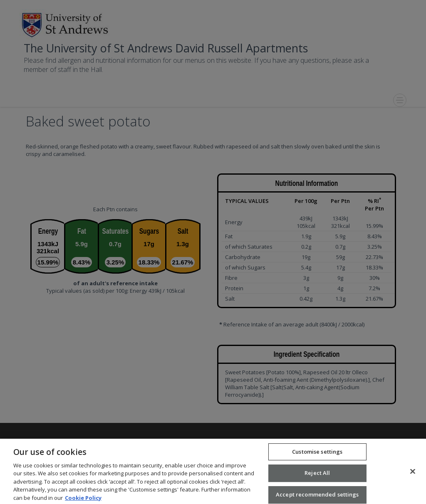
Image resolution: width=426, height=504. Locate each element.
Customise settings (317, 456)
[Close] (413, 476)
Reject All (317, 477)
